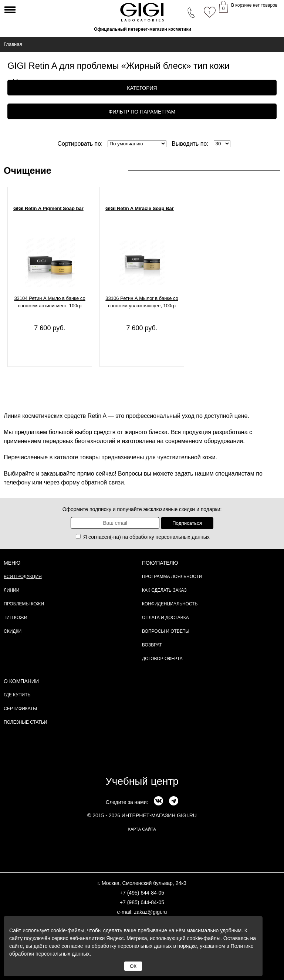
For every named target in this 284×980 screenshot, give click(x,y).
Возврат (152, 645)
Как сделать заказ (164, 590)
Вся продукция (23, 577)
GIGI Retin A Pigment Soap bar (48, 208)
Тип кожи (16, 618)
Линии (11, 590)
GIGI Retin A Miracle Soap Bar (140, 208)
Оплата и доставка (165, 618)
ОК (133, 966)
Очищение (28, 170)
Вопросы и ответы (166, 631)
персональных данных (183, 537)
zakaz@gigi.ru (150, 912)
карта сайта (142, 829)
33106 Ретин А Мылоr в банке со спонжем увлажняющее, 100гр (142, 302)
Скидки (13, 631)
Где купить (17, 695)
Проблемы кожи (24, 604)
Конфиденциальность (170, 604)
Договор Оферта (162, 659)
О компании (21, 681)
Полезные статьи (25, 722)
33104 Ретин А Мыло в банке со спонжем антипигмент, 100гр (50, 302)
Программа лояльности (172, 577)
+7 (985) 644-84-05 (142, 902)
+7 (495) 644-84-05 (142, 893)
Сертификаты (20, 709)
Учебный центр (142, 781)
